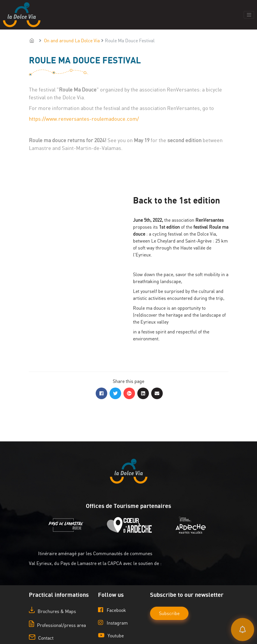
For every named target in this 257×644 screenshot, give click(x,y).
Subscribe (169, 613)
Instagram (113, 623)
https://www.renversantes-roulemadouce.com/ (84, 119)
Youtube (111, 635)
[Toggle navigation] (249, 15)
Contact (41, 638)
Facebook (112, 610)
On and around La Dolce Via (72, 41)
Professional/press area (57, 625)
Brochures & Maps (52, 611)
